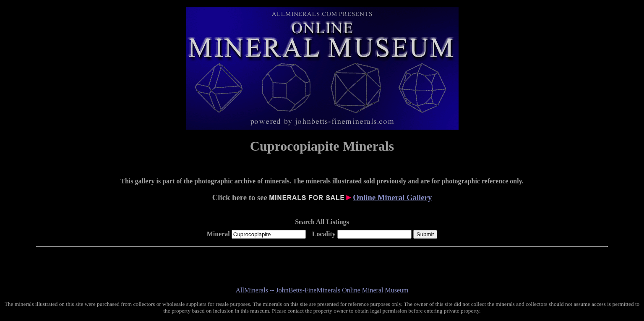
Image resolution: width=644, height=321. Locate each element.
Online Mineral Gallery (392, 197)
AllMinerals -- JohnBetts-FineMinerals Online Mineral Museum (322, 290)
